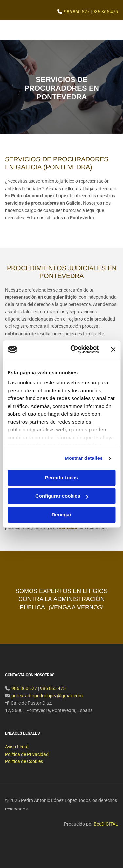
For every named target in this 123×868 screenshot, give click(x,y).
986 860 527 (77, 12)
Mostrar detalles (84, 458)
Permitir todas (61, 478)
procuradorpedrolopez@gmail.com (47, 704)
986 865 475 (105, 12)
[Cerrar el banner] (113, 349)
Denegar (61, 515)
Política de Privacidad (27, 762)
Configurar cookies (62, 496)
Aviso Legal (17, 755)
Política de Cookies (24, 769)
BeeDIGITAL (106, 832)
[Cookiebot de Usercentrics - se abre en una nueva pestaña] (73, 349)
